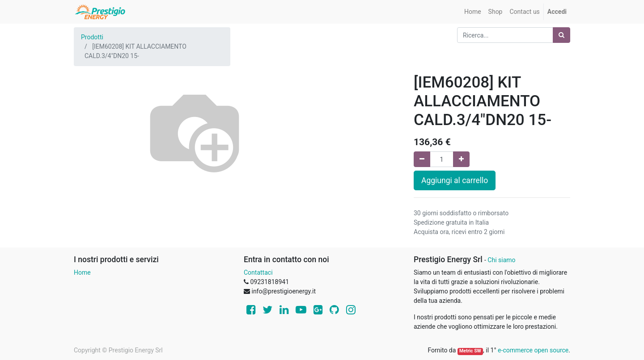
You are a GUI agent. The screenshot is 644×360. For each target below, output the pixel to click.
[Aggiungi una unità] (461, 159)
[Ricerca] (561, 35)
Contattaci (258, 272)
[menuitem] (473, 12)
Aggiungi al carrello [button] (455, 180)
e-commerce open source (533, 350)
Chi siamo (501, 260)
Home (82, 272)
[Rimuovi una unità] (422, 159)
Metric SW (470, 351)
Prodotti (92, 37)
